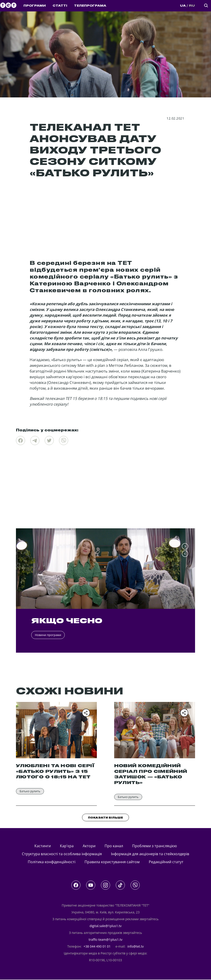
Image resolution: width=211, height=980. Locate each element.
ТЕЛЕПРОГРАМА (90, 6)
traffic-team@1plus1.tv (105, 940)
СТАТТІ (60, 6)
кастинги (43, 846)
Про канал (114, 846)
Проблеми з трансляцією (154, 846)
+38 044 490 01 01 (97, 947)
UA (183, 6)
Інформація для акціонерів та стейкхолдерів (150, 854)
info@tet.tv (135, 947)
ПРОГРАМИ (35, 6)
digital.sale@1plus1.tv (106, 926)
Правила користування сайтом (112, 862)
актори (89, 846)
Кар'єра (67, 846)
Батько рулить (30, 791)
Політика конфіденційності (52, 862)
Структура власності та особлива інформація (62, 854)
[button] (185, 547)
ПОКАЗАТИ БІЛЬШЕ (105, 818)
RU (192, 6)
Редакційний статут (166, 862)
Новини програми (48, 635)
